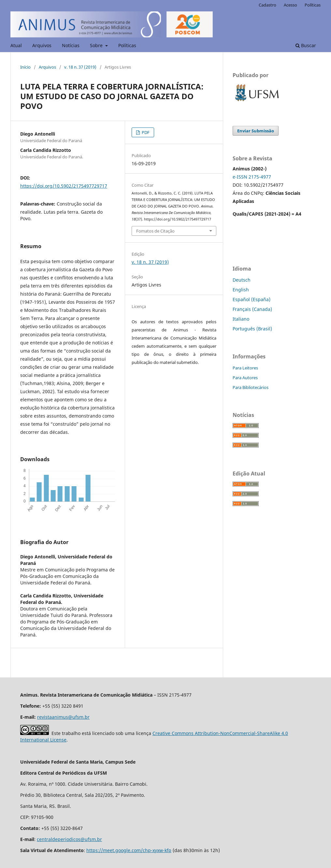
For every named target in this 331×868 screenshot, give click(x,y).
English (241, 290)
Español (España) (252, 299)
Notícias (71, 45)
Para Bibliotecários (251, 387)
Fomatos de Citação (155, 231)
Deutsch (242, 280)
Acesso (290, 5)
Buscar (306, 45)
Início (25, 67)
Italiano (241, 319)
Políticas (127, 45)
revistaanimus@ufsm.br (63, 717)
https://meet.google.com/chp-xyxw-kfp (129, 850)
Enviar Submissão (256, 131)
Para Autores (245, 378)
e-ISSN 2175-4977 (252, 177)
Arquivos (42, 45)
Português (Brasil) (252, 329)
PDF (145, 132)
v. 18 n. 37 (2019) (80, 67)
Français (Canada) (252, 309)
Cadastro (267, 5)
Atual (16, 45)
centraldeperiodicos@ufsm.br (69, 839)
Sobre (97, 45)
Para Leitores (245, 368)
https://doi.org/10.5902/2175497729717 (64, 186)
